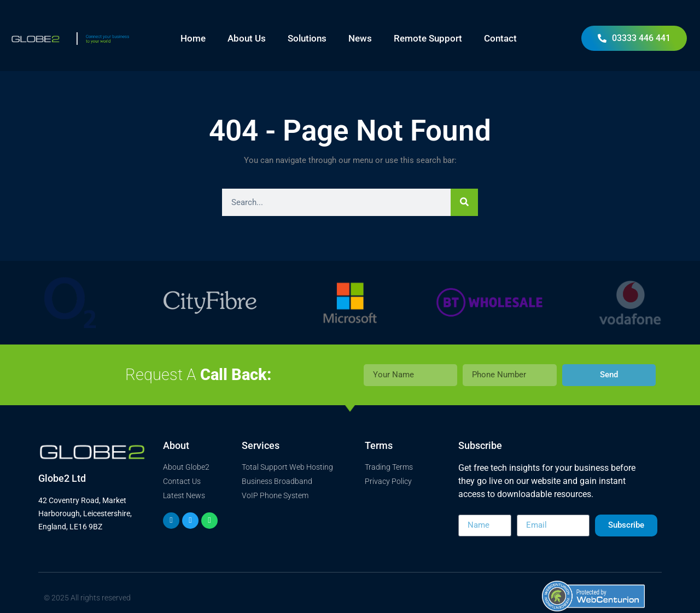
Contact (500, 38)
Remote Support (428, 38)
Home (193, 38)
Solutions (307, 38)
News (360, 38)
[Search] (464, 202)
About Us (247, 38)
